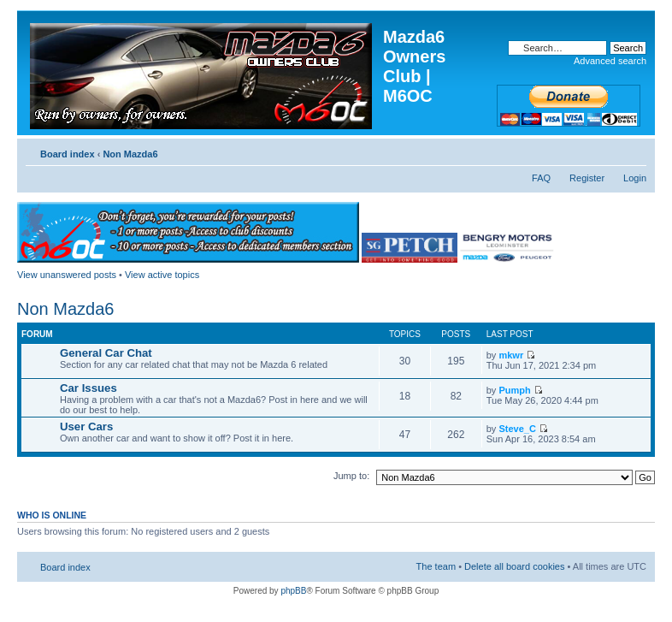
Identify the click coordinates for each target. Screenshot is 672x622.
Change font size (634, 151)
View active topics (162, 275)
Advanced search (610, 61)
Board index (68, 154)
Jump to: (351, 476)
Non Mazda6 (130, 154)
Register (587, 178)
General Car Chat (106, 353)
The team (436, 566)
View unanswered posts (67, 275)
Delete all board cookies (514, 566)
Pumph (514, 390)
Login (635, 178)
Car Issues (88, 388)
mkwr (511, 355)
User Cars (86, 427)
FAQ (541, 178)
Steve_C (517, 429)
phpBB (293, 591)
